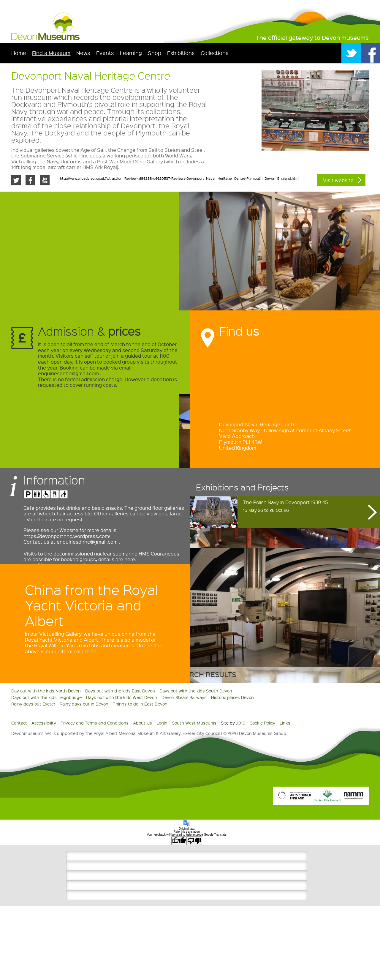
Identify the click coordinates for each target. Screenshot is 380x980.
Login (162, 723)
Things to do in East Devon (140, 704)
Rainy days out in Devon (84, 704)
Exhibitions (181, 53)
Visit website (338, 180)
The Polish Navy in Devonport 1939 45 (286, 502)
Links (285, 723)
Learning (131, 53)
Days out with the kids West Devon (122, 697)
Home (19, 53)
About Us (142, 723)
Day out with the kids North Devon (46, 691)
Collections (215, 53)
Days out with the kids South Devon (196, 691)
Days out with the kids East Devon (120, 691)
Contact (19, 723)
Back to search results (190, 674)
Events (105, 53)
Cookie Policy (262, 723)
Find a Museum (51, 53)
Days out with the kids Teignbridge (46, 697)
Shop (155, 53)
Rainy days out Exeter (33, 704)
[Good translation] (179, 841)
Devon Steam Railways (184, 697)
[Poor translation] (194, 841)
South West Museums (194, 723)
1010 (241, 723)
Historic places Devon (232, 697)
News (83, 53)
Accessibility (44, 723)
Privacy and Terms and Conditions (95, 723)
